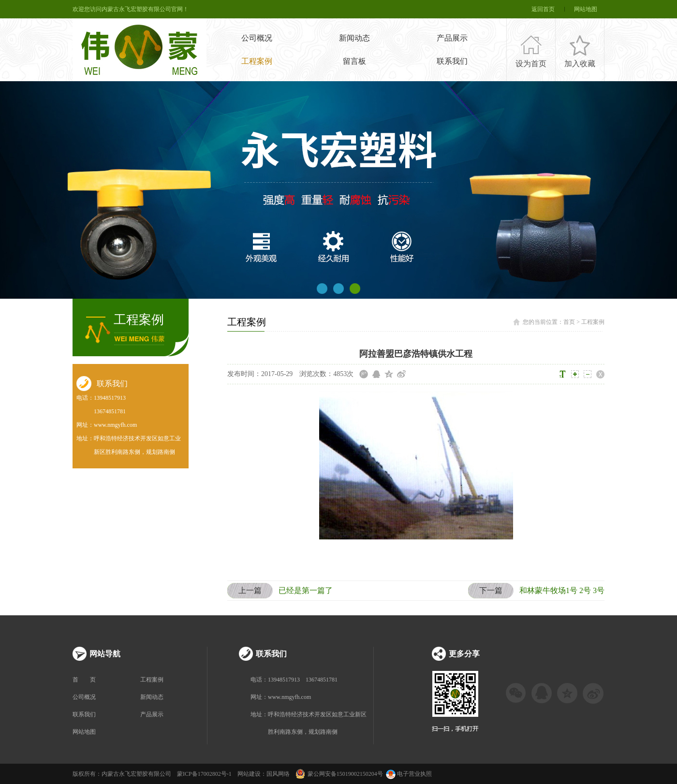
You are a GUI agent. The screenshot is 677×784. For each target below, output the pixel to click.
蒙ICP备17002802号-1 (204, 774)
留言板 (354, 61)
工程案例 (257, 61)
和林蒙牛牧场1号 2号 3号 (536, 591)
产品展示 (452, 38)
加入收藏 (580, 64)
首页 (569, 322)
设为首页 (531, 64)
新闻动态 (354, 38)
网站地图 (586, 9)
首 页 (84, 680)
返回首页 (543, 9)
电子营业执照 (408, 774)
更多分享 (464, 654)
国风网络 (278, 774)
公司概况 (257, 38)
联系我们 (452, 61)
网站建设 (249, 774)
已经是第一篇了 (280, 591)
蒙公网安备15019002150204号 (345, 774)
